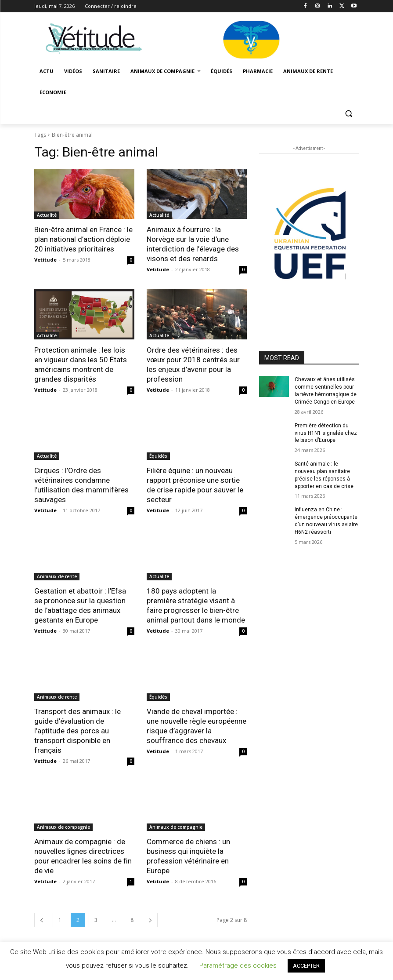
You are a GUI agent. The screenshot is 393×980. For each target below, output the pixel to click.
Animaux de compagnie (63, 827)
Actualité (47, 215)
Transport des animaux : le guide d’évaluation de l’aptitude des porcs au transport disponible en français (78, 731)
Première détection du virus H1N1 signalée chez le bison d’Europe (326, 433)
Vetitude (45, 260)
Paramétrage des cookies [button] (238, 965)
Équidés (158, 456)
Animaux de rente (57, 576)
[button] (349, 114)
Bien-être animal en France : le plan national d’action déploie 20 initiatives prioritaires (83, 239)
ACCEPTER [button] (306, 966)
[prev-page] (42, 920)
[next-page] (150, 920)
